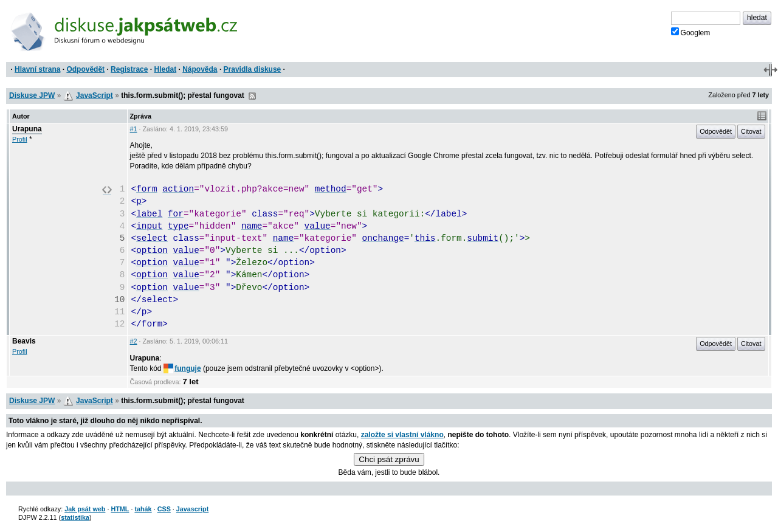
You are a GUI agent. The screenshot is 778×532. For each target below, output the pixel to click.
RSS (252, 96)
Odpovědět (85, 69)
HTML (120, 509)
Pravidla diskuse (253, 69)
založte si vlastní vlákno (402, 435)
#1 (134, 129)
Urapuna (27, 129)
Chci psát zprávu (389, 459)
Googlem (691, 32)
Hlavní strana (37, 69)
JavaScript (95, 95)
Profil (20, 139)
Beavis (24, 341)
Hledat (165, 69)
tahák (143, 509)
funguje (182, 368)
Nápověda (200, 69)
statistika (75, 517)
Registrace (129, 69)
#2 (134, 341)
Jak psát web (85, 509)
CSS (164, 509)
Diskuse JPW (32, 95)
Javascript (192, 509)
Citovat (751, 131)
